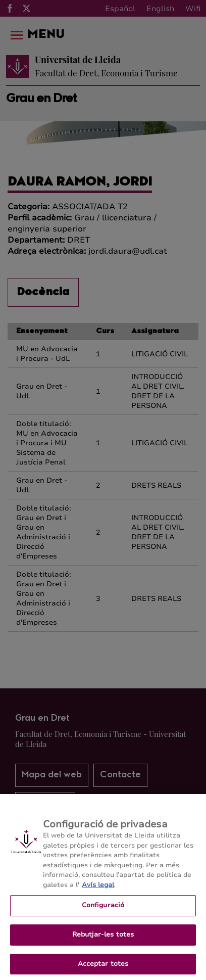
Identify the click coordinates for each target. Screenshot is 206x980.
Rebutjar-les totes (103, 938)
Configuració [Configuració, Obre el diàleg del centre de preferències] (103, 909)
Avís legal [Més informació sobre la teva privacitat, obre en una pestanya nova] (98, 888)
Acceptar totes (103, 967)
